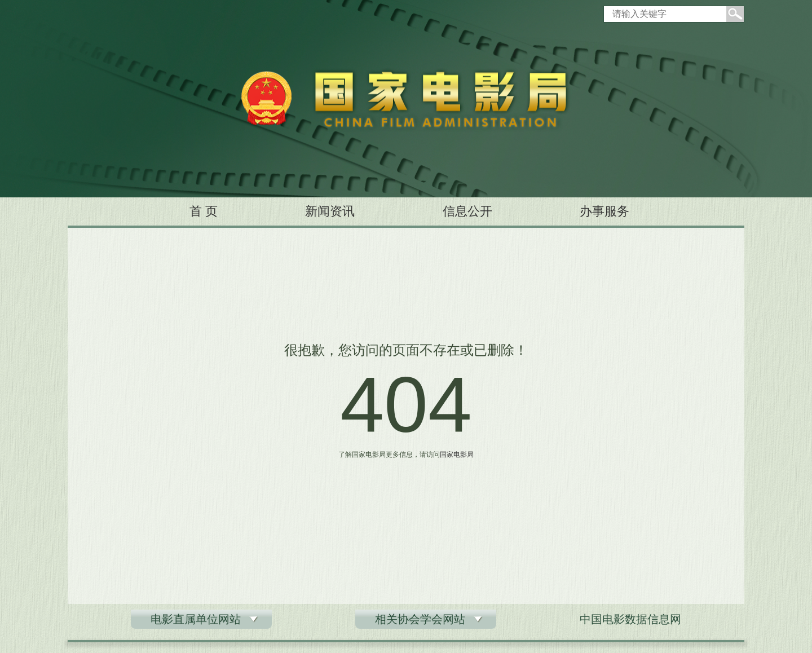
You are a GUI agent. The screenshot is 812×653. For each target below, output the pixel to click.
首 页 (204, 211)
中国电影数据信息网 (630, 619)
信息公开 (467, 211)
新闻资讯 (330, 211)
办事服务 (604, 211)
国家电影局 (457, 455)
